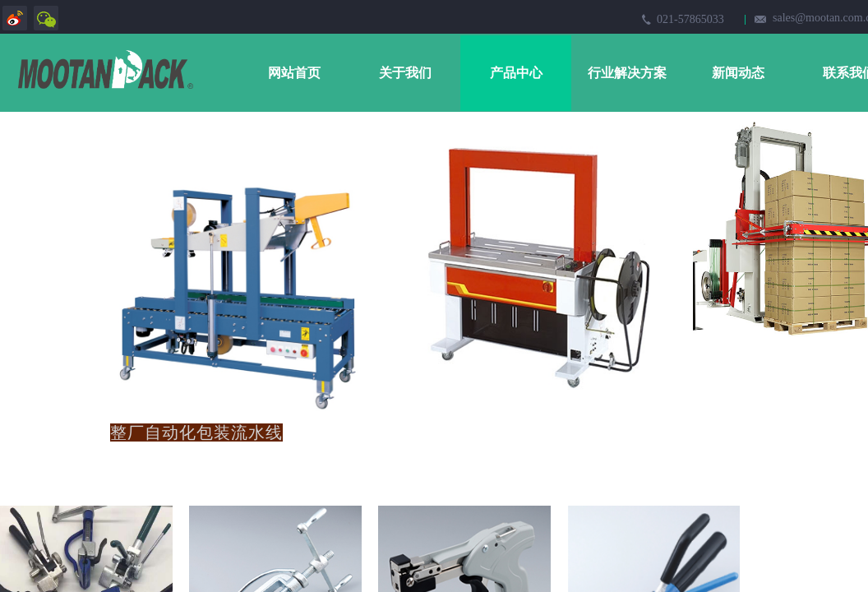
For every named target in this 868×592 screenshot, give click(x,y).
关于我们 (405, 73)
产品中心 (516, 73)
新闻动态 (738, 73)
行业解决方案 (627, 73)
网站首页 (294, 73)
